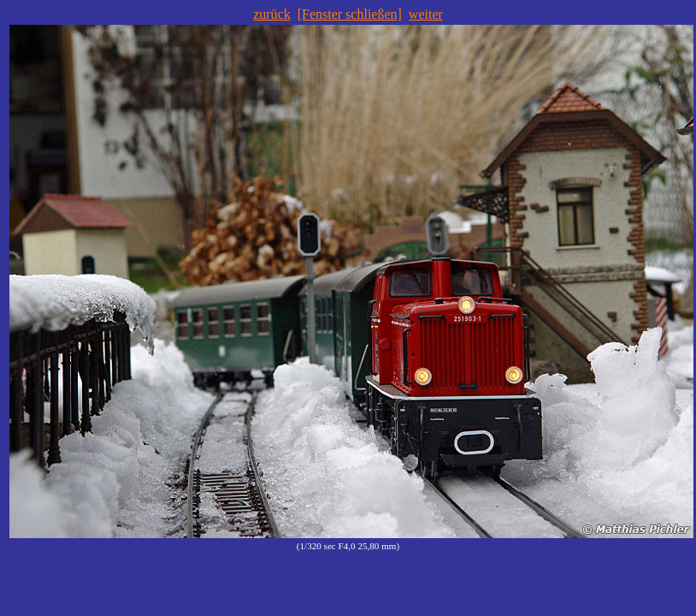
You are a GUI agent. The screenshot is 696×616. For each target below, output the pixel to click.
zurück (272, 14)
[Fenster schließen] (350, 14)
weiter (426, 14)
